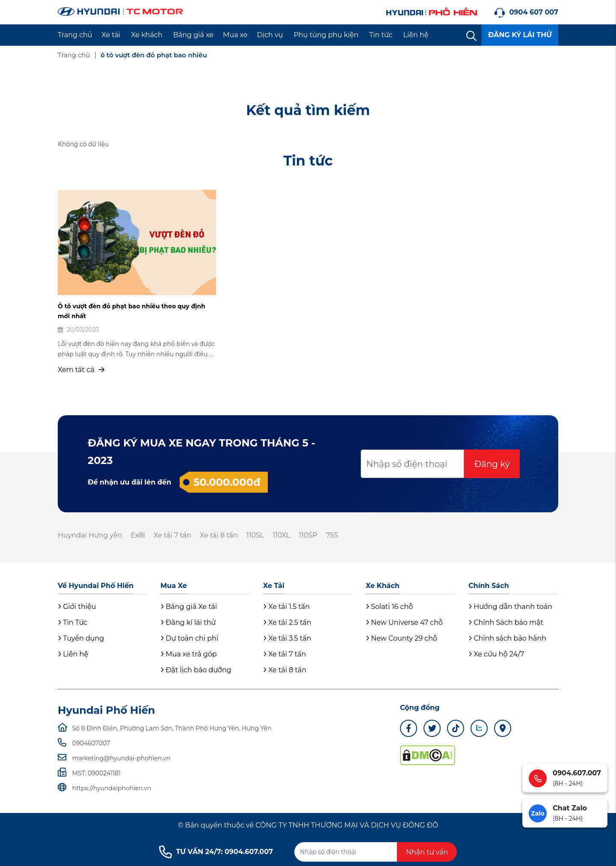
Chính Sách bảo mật (506, 622)
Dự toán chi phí (189, 638)
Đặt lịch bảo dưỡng (196, 670)
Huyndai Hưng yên (90, 535)
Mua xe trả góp (189, 654)
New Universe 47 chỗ (404, 622)
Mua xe (235, 35)
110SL (255, 535)
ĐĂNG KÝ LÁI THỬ (520, 35)
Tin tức (381, 35)
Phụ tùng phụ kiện (326, 35)
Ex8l (138, 535)
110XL (281, 535)
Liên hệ (416, 35)
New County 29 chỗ (401, 638)
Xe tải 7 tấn (172, 535)
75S (332, 535)
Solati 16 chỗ (389, 607)
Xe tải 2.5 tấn (287, 622)
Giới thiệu (77, 607)
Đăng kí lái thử (188, 622)
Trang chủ (75, 35)
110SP (308, 535)
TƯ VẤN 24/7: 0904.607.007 (216, 852)
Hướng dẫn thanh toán (510, 607)
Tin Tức (73, 622)
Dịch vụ (270, 35)
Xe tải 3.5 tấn (287, 638)
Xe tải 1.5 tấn (286, 607)
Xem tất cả (81, 370)
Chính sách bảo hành (507, 638)
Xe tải (111, 35)
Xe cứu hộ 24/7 (496, 654)
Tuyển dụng (81, 638)
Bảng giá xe (193, 35)
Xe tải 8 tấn (219, 535)
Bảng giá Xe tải (189, 607)
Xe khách (147, 35)
